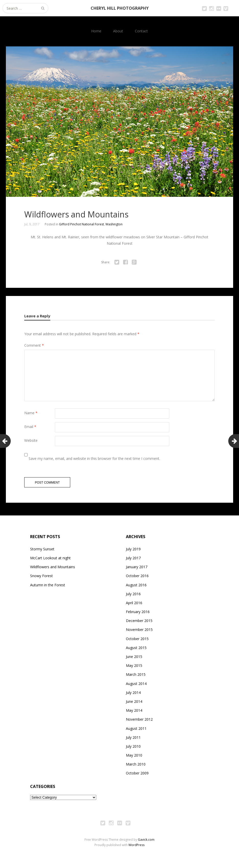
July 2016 (133, 596)
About (118, 31)
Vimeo (226, 8)
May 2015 (134, 667)
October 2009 (137, 775)
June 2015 (134, 658)
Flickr (219, 8)
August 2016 (136, 587)
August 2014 (136, 685)
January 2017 (137, 569)
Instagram (211, 8)
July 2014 (133, 694)
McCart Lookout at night (50, 560)
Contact (141, 31)
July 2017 (133, 560)
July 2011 (133, 739)
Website (31, 440)
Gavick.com (146, 841)
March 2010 (136, 766)
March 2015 (136, 676)
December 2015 (139, 622)
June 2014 (134, 703)
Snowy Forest (41, 578)
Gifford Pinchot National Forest (81, 224)
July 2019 (133, 551)
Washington (114, 224)
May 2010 (134, 757)
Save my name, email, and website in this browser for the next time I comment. (94, 458)
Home (96, 31)
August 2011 (136, 730)
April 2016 (134, 605)
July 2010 (133, 748)
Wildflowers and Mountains (53, 569)
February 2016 (138, 613)
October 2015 (137, 640)
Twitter (204, 8)
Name (31, 413)
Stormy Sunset (42, 551)
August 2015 (136, 649)
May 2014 (134, 712)
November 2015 (139, 632)
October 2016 (137, 578)
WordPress (136, 847)
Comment (34, 345)
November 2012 (139, 721)
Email (30, 427)
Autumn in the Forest (48, 587)
